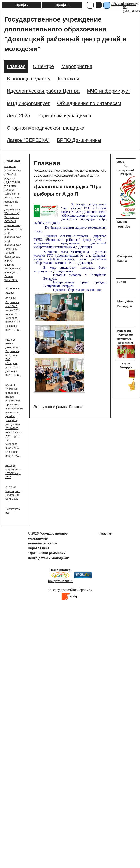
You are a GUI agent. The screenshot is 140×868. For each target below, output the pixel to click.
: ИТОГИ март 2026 (14, 473)
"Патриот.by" (12, 213)
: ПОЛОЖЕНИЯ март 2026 (14, 495)
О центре (10, 166)
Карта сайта (12, 194)
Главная (12, 161)
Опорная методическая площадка (13, 269)
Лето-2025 (11, 249)
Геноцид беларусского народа (12, 257)
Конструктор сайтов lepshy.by (70, 590)
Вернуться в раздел (59, 407)
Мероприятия (13, 170)
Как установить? (61, 581)
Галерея (9, 190)
